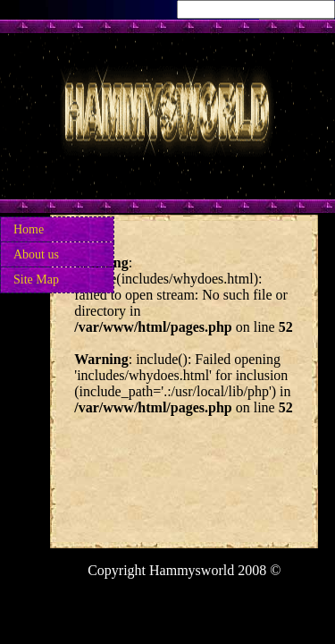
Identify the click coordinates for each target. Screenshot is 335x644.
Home (29, 229)
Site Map (36, 280)
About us (36, 254)
